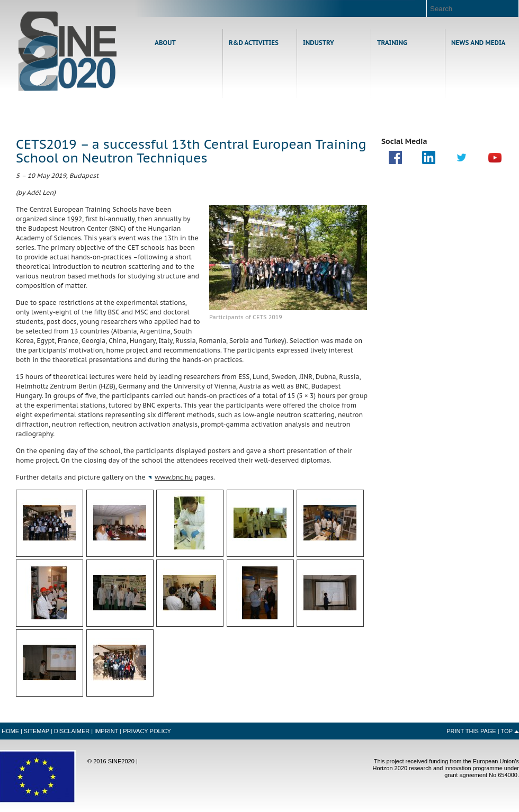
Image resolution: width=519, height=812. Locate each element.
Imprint (106, 731)
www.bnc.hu (174, 477)
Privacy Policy (147, 731)
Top (507, 731)
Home (68, 51)
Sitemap (37, 731)
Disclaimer (72, 731)
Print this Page (471, 731)
